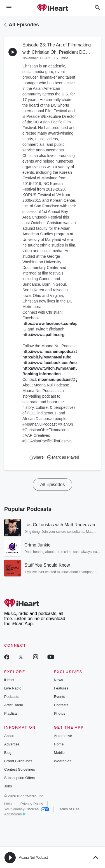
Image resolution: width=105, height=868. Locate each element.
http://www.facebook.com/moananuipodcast (63, 363)
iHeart (9, 680)
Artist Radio (14, 705)
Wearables (63, 761)
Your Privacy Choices (27, 809)
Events (60, 697)
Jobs (8, 786)
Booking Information (42, 374)
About (9, 736)
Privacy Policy (32, 804)
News (59, 680)
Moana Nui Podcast (33, 858)
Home (59, 744)
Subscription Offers (20, 778)
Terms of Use (69, 809)
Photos (60, 713)
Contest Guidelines (20, 769)
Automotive (63, 736)
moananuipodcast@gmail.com (66, 379)
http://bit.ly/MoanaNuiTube (47, 357)
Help (8, 804)
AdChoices (15, 814)
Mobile (59, 753)
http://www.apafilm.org (43, 335)
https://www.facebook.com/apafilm (55, 323)
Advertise (12, 744)
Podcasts (12, 697)
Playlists (11, 713)
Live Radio (13, 688)
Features (61, 688)
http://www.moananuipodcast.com (54, 351)
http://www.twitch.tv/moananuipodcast (58, 368)
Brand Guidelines (18, 761)
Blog (8, 753)
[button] (36, 457)
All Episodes (24, 25)
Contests (61, 705)
